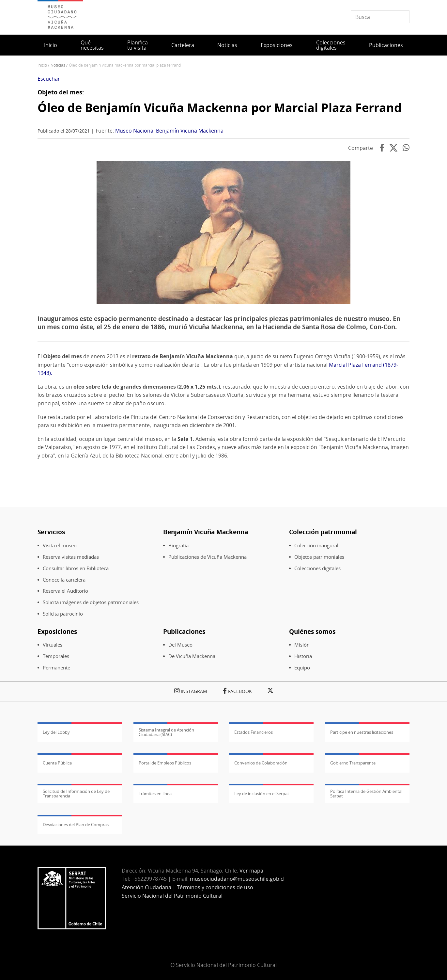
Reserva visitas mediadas (71, 557)
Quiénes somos (312, 631)
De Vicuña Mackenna (192, 656)
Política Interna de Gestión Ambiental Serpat (366, 794)
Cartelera (183, 45)
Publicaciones (386, 45)
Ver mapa (251, 871)
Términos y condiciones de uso (215, 887)
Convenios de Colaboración (261, 763)
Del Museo (180, 645)
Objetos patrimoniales (319, 557)
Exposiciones (277, 45)
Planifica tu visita (138, 45)
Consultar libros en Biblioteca (76, 568)
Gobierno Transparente (353, 763)
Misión (302, 645)
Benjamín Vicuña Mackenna (206, 532)
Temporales (56, 656)
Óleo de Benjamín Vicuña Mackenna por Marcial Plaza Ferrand (220, 108)
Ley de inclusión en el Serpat (262, 794)
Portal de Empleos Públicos (165, 763)
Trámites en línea (155, 794)
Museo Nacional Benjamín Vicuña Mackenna (169, 131)
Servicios (51, 532)
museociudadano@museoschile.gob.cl (238, 879)
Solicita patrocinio (63, 614)
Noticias (227, 45)
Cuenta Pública (57, 763)
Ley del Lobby (56, 732)
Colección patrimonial (323, 532)
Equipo (302, 668)
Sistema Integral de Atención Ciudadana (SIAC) (166, 732)
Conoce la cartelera (64, 580)
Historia (303, 656)
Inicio (51, 45)
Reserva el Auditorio (65, 591)
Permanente (56, 668)
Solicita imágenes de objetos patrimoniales (91, 602)
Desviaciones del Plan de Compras (76, 825)
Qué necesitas (92, 45)
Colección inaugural (316, 546)
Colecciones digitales (331, 45)
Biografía (178, 546)
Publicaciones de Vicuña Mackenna (208, 557)
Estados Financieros (254, 732)
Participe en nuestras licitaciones (362, 732)
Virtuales (53, 645)
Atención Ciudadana (146, 887)
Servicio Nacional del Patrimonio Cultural (172, 896)
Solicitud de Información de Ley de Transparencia (76, 794)
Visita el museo (60, 546)
